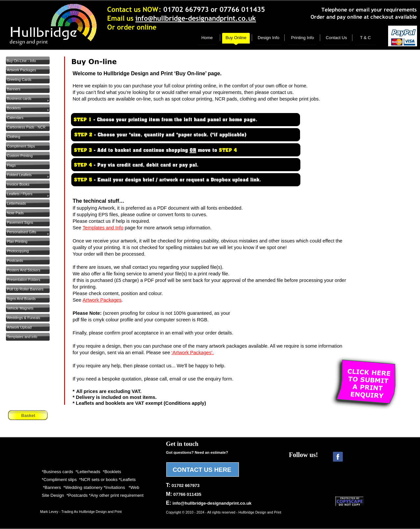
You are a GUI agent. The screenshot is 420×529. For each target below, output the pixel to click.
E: (209, 503)
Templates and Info (103, 228)
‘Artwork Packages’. (192, 353)
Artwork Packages (102, 300)
